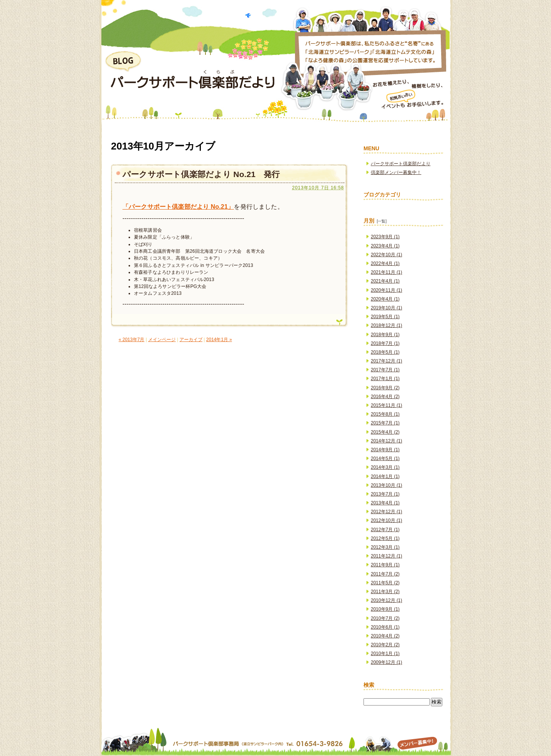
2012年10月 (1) (386, 520)
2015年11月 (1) (386, 405)
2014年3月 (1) (385, 467)
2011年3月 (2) (385, 592)
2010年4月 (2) (385, 636)
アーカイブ (191, 340)
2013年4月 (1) (385, 503)
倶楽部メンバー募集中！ (396, 172)
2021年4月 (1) (385, 281)
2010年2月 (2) (385, 645)
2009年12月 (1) (386, 662)
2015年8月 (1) (385, 414)
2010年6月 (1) (385, 627)
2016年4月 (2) (385, 397)
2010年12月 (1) (386, 600)
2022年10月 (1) (386, 255)
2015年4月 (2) (385, 432)
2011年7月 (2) (385, 574)
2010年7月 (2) (385, 618)
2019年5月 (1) (385, 317)
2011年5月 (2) (385, 583)
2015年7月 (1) (385, 423)
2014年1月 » (219, 340)
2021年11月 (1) (386, 272)
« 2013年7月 (131, 340)
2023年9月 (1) (385, 237)
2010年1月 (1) (385, 654)
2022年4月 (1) (385, 263)
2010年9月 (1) (385, 609)
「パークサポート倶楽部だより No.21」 (178, 207)
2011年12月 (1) (386, 556)
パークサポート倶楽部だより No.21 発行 (201, 174)
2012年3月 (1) (385, 547)
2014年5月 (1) (385, 458)
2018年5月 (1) (385, 352)
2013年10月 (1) (386, 485)
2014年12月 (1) (386, 441)
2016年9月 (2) (385, 388)
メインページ (162, 340)
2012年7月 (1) (385, 530)
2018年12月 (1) (386, 325)
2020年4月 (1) (385, 299)
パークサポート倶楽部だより (401, 164)
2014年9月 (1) (385, 450)
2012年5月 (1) (385, 538)
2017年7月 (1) (385, 370)
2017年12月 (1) (386, 361)
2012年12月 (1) (386, 512)
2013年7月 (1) (385, 494)
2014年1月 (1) (385, 476)
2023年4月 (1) (385, 246)
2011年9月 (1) (385, 565)
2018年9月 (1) (385, 335)
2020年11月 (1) (386, 290)
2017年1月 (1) (385, 379)
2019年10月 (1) (386, 308)
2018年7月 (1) (385, 343)
